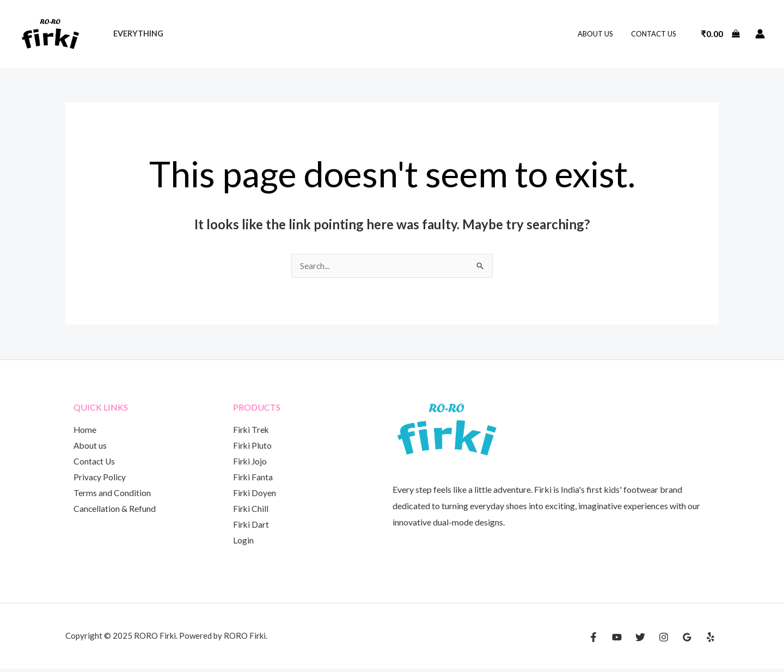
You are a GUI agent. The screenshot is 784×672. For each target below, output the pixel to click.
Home (85, 430)
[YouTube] (617, 640)
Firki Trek (252, 430)
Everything (137, 33)
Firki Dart (251, 527)
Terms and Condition (112, 495)
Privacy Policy (100, 479)
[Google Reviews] (687, 640)
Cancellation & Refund (115, 511)
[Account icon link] (760, 34)
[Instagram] (664, 640)
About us (601, 34)
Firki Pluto (253, 446)
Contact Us (656, 34)
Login (243, 544)
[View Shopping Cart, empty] (720, 34)
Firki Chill (251, 511)
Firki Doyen (255, 495)
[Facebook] (593, 640)
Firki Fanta (253, 479)
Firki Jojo (250, 463)
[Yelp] (710, 640)
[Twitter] (640, 640)
